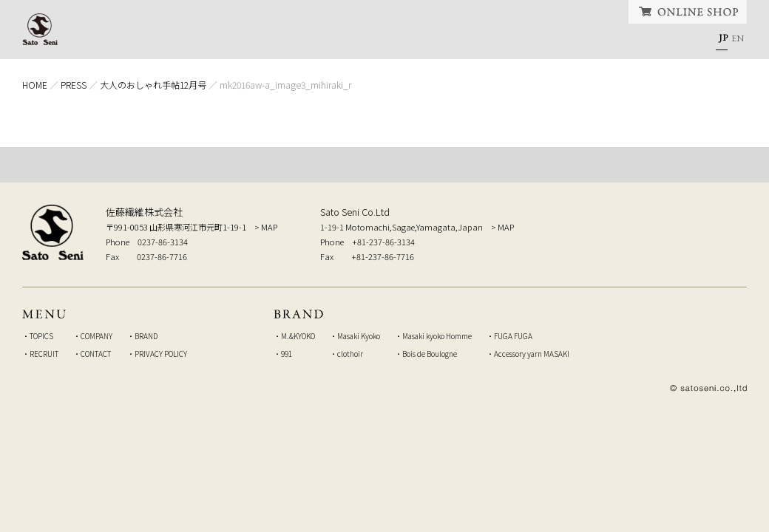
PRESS (74, 85)
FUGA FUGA (513, 336)
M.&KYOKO (298, 336)
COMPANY (328, 41)
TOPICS (220, 41)
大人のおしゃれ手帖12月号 (153, 85)
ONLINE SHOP (688, 12)
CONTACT (648, 41)
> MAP (266, 227)
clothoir (350, 354)
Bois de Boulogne (430, 354)
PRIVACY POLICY (161, 354)
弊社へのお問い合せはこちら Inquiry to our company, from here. (654, 231)
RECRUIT (535, 41)
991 (287, 354)
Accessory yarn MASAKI (532, 354)
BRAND (434, 41)
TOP (384, 165)
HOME (128, 41)
